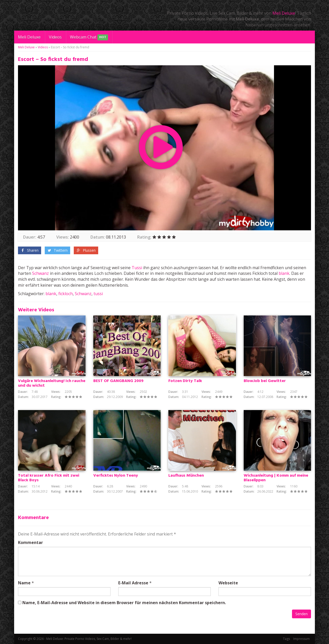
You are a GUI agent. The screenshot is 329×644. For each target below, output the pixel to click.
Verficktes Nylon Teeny (116, 476)
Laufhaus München (186, 476)
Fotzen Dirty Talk (185, 381)
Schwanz (40, 273)
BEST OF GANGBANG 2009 (118, 381)
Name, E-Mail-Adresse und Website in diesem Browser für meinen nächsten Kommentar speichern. (124, 603)
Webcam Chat (89, 37)
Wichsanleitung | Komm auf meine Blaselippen (276, 478)
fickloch (66, 294)
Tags (286, 639)
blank (284, 273)
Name (24, 583)
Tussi (137, 268)
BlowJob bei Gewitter (265, 381)
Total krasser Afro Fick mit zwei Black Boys (49, 478)
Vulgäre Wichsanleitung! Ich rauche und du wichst (52, 383)
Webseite (228, 583)
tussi (98, 294)
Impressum (301, 639)
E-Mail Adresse (133, 583)
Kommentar (30, 542)
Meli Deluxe (284, 13)
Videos (55, 37)
